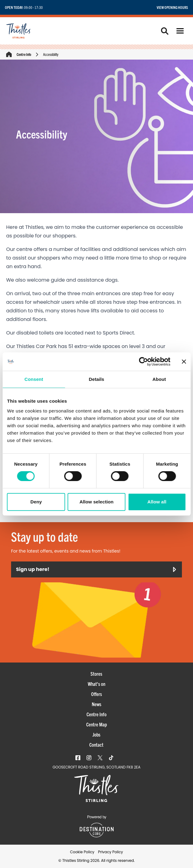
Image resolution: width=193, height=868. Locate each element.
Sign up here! (96, 569)
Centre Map (96, 724)
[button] (180, 31)
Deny (36, 502)
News (96, 704)
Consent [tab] (34, 379)
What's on (96, 684)
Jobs (96, 734)
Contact (96, 745)
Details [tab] (97, 379)
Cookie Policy (82, 852)
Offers (96, 694)
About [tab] (159, 379)
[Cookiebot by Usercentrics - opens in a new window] (143, 362)
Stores (96, 674)
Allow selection (96, 502)
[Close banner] (184, 362)
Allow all (157, 502)
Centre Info (24, 54)
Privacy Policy (110, 852)
